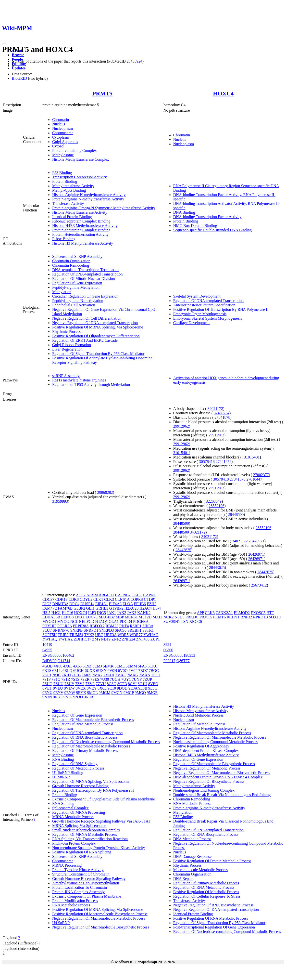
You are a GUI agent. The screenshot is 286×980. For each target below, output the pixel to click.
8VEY (92, 688)
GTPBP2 (116, 608)
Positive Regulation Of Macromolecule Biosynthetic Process (100, 914)
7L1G (76, 675)
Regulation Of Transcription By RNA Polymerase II (93, 790)
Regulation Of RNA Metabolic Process (83, 724)
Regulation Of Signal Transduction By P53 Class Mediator (98, 354)
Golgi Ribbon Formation (72, 345)
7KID (66, 675)
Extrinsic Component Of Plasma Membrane (87, 896)
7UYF (137, 679)
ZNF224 (128, 639)
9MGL (92, 693)
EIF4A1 (102, 604)
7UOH (115, 679)
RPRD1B (261, 617)
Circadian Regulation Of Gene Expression (85, 296)
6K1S (47, 671)
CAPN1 (149, 595)
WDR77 (136, 635)
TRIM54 (76, 635)
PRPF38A (81, 626)
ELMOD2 (242, 613)
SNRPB (77, 630)
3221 (167, 645)
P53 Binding (62, 173)
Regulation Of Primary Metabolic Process (85, 751)
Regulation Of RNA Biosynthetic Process (85, 737)
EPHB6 (140, 604)
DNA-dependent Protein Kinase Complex (206, 751)
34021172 (215, 409)
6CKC (153, 666)
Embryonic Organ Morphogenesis (200, 314)
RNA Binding (63, 759)
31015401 (181, 453)
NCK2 (169, 617)
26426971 (257, 541)
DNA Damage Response (192, 856)
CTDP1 (150, 599)
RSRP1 (136, 626)
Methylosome (63, 155)
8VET (47, 688)
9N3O (58, 697)
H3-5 (46, 613)
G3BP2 (79, 608)
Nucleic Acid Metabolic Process (199, 715)
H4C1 (56, 613)
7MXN (145, 675)
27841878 (223, 417)
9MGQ (140, 693)
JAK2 (121, 613)
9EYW (70, 693)
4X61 (68, 666)
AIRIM (92, 595)
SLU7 (47, 630)
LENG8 (68, 617)
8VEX (81, 688)
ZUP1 (155, 639)
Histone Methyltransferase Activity (80, 212)
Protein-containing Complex (75, 150)
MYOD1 (49, 621)
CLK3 (109, 599)
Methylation (62, 292)
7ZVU (101, 684)
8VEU (58, 688)
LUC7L (92, 617)
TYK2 (89, 635)
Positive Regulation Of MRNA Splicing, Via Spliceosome (98, 327)
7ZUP (147, 679)
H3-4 (157, 608)
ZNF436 (143, 639)
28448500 (236, 515)
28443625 (183, 550)
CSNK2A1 (224, 613)
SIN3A (148, 626)
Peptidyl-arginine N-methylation (78, 301)
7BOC (154, 671)
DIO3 (47, 604)
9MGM (104, 693)
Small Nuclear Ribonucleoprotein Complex (86, 830)
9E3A (133, 688)
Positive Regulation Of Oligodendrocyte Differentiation (96, 336)
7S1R (66, 679)
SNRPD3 (107, 630)
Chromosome (63, 133)
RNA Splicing (63, 804)
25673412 (259, 585)
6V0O (123, 671)
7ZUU (58, 684)
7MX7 (97, 675)
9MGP (129, 693)
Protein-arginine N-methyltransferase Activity (88, 199)
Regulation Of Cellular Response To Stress (207, 896)
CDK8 (74, 599)
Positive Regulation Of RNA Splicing (82, 852)
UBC (99, 635)
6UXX (90, 671)
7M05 (87, 675)
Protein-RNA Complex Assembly (78, 892)
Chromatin (61, 120)
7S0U (156, 675)
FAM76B (65, 608)
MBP (120, 617)
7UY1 (126, 679)
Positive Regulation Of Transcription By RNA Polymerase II (221, 309)
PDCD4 (126, 621)
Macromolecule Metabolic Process (200, 870)
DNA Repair (183, 879)
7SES (95, 679)
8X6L (102, 688)
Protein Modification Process (75, 901)
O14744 (64, 661)
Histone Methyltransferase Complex (81, 159)
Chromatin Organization (71, 261)
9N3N (47, 697)
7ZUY (69, 684)
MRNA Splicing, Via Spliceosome (79, 826)
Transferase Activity (68, 203)
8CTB (122, 684)
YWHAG (151, 635)
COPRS (137, 599)
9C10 (112, 688)
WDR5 (123, 635)
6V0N (112, 671)
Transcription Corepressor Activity (80, 177)
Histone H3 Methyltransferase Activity (83, 243)
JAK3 (132, 613)
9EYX (81, 693)
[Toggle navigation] (4, 43)
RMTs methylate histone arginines (79, 380)
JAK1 (111, 613)
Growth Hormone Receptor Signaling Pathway (89, 879)
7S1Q (56, 679)
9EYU (47, 693)
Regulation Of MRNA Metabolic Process (85, 834)
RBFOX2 (97, 626)
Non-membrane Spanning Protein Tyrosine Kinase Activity (99, 848)
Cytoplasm (61, 137)
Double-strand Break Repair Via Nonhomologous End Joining (222, 795)
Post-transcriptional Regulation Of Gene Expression (214, 927)
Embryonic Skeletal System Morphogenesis (208, 318)
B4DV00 (50, 661)
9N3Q (78, 697)
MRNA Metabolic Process (73, 817)
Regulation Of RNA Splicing (75, 764)
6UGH (79, 671)
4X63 (77, 666)
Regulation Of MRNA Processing (79, 812)
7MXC (121, 675)
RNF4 (124, 626)
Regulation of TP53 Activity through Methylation (91, 385)
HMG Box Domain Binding (195, 226)
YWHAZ (66, 639)
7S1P (46, 679)
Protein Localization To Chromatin (80, 887)
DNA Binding (184, 212)
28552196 (217, 506)
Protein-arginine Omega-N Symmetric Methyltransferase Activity (104, 208)
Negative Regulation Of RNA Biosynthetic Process (213, 905)
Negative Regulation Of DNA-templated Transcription (95, 323)
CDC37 (48, 599)
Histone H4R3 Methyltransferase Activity (85, 226)
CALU (137, 595)
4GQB (48, 666)
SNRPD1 (91, 630)
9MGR (152, 693)
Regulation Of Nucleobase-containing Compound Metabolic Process (106, 742)
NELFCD (87, 621)
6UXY (101, 671)
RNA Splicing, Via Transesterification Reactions (90, 839)
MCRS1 (131, 617)
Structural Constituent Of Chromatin (81, 874)
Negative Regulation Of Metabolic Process (207, 768)
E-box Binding (64, 239)
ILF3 (92, 613)
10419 (47, 645)
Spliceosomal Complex (70, 808)
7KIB (47, 675)
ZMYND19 (101, 639)
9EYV (58, 693)
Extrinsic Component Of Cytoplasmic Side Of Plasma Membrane (104, 799)
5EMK (108, 666)
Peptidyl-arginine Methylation (76, 287)
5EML (120, 666)
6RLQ (67, 671)
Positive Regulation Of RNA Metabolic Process (211, 918)
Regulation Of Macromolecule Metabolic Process (91, 746)
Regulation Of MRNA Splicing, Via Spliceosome (91, 781)
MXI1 (157, 617)
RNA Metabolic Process (71, 905)
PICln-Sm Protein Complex (74, 843)
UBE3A (110, 635)
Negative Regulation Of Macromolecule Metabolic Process (99, 918)
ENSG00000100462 (58, 655)
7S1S (75, 679)
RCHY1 (233, 617)
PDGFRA (141, 621)
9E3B (143, 688)
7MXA (109, 675)
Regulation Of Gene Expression (77, 283)
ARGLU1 (106, 595)
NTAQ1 (101, 621)
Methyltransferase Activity (73, 186)
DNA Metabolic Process (192, 839)
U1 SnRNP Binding (68, 773)
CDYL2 (86, 599)
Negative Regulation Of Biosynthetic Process (209, 781)
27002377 (261, 475)
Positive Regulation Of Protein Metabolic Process (212, 861)
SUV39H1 (172, 621)
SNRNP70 (61, 630)
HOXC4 (223, 93)
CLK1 (98, 599)
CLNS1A (122, 599)
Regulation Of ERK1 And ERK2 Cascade (85, 340)
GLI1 (90, 608)
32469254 (222, 413)
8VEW (69, 688)
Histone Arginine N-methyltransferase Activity (89, 195)
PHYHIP (49, 626)
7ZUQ (47, 684)
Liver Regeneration (67, 349)
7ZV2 (80, 684)
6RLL (57, 671)
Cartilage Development (192, 323)
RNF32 (246, 617)
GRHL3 (102, 608)
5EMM (131, 666)
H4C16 (67, 613)
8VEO (153, 684)
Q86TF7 (183, 661)
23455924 (135, 61)
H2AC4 (146, 608)
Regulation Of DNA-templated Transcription (87, 274)
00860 (168, 650)
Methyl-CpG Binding (69, 190)
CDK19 (62, 599)
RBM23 (112, 626)
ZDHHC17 (82, 639)
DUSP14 (87, 604)
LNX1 (80, 617)
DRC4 (74, 604)
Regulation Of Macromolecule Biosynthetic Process (93, 720)
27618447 (254, 479)
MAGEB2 (107, 617)
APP (200, 613)
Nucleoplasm (62, 128)
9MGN (117, 693)
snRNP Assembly (66, 376)
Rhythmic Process (66, 332)
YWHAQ (50, 639)
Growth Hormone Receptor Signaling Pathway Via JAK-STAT (101, 821)
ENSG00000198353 (179, 655)
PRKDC (192, 617)
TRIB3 (63, 635)
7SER (85, 679)
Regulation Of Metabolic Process (78, 768)
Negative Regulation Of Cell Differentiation (87, 318)
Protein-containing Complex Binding (81, 230)
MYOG (63, 621)
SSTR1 (148, 630)
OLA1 (114, 621)
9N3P (68, 697)
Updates (19, 68)
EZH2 (152, 604)
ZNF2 (116, 639)
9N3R (88, 697)
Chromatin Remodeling (71, 265)
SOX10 (275, 617)
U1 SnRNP (61, 777)
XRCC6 (196, 621)
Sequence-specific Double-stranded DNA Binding (212, 230)
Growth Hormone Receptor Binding (81, 786)
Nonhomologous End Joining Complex (204, 790)
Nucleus (59, 124)
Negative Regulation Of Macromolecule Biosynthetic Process (101, 927)
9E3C (153, 688)
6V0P (133, 671)
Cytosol (58, 146)
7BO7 (143, 671)
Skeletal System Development (197, 296)
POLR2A (65, 626)
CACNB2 (123, 595)
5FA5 (142, 666)
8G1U (143, 684)
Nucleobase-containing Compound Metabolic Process (215, 742)
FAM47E (50, 608)
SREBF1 (134, 630)
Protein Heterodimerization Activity (80, 234)
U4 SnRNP (61, 923)
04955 (47, 650)
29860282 (105, 492)
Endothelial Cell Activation (74, 305)
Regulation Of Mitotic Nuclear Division (84, 279)
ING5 (101, 613)
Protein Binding (65, 181)
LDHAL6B (51, 617)
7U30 (105, 679)
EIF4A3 (115, 604)
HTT (270, 613)
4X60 (58, 666)
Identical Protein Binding (72, 217)
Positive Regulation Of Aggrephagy (201, 746)
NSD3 (180, 617)
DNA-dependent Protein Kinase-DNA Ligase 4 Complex (218, 777)
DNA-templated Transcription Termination (86, 270)
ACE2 (81, 595)
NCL (74, 621)
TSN (185, 621)
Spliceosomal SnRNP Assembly (77, 256)
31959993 (60, 501)
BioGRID (19, 78)
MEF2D (145, 617)
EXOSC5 (258, 613)
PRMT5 (102, 93)
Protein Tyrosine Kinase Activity (78, 870)
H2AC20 (131, 608)
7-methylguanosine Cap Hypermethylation (86, 883)
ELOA (128, 604)
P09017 (169, 661)
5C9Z (87, 666)
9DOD (122, 688)
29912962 (181, 426)
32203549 (214, 501)
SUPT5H (50, 635)
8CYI (132, 684)
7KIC (56, 675)
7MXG (133, 675)
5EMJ (97, 666)
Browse (18, 55)
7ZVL (90, 684)
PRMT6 (219, 617)
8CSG (112, 684)
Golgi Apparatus (65, 142)
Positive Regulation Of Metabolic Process (206, 892)
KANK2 (144, 613)
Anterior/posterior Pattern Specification (204, 305)
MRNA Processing (67, 865)
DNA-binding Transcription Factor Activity (207, 217)
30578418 (207, 462)
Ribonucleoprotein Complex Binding (81, 221)
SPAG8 (121, 630)
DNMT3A (60, 604)
